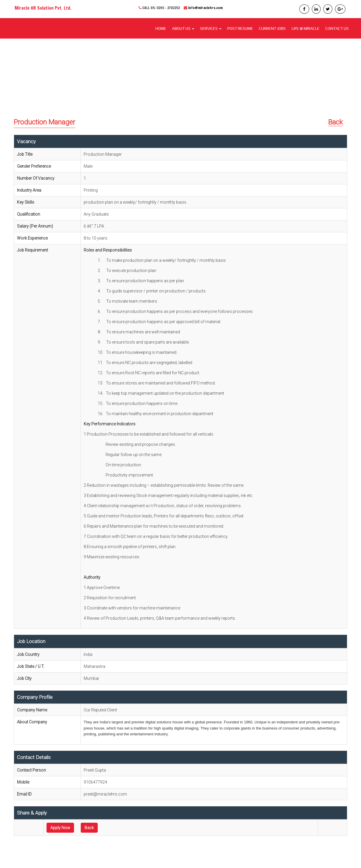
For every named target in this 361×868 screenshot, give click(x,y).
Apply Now (60, 828)
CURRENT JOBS (272, 28)
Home (161, 28)
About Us (183, 28)
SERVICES (211, 28)
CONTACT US (337, 28)
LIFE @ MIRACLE (306, 28)
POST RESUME (240, 28)
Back (336, 122)
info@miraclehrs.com (205, 8)
